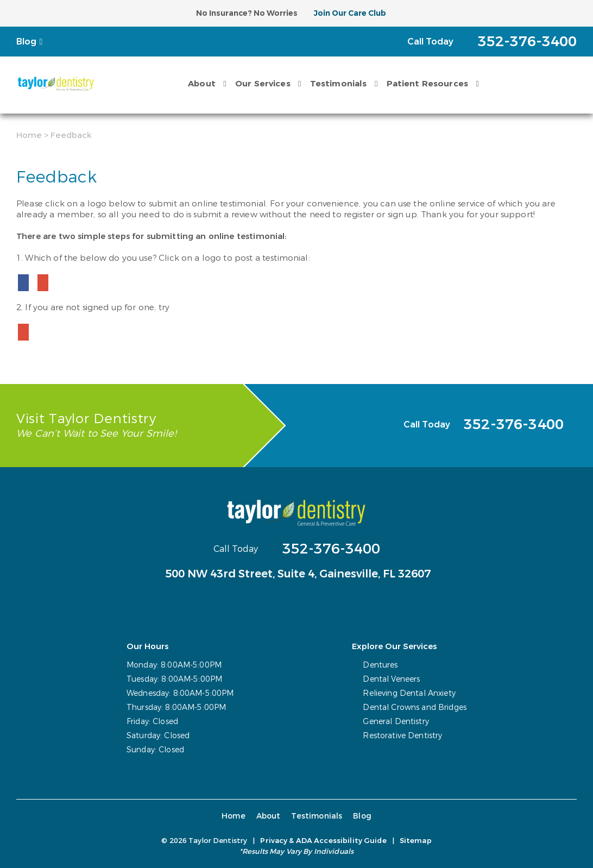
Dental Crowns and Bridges (415, 707)
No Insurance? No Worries (247, 13)
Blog (27, 42)
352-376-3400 (331, 549)
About (202, 84)
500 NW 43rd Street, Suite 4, (298, 574)
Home (29, 135)
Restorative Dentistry (402, 736)
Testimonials (339, 84)
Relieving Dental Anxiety (409, 693)
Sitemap (416, 841)
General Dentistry (396, 722)
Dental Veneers (391, 679)
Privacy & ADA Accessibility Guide (323, 841)
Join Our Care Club (350, 13)
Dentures (380, 665)
